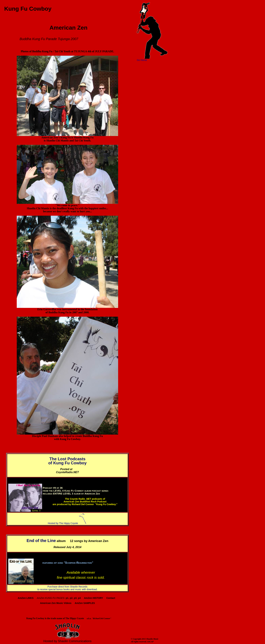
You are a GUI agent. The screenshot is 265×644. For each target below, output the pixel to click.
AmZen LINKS (26, 598)
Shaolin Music (152, 639)
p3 (75, 598)
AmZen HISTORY (94, 598)
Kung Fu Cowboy (26, 9)
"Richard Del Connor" (101, 618)
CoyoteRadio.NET (67, 472)
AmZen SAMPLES (85, 603)
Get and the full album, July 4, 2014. (81, 564)
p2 (71, 598)
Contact (111, 598)
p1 (67, 598)
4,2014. (105, 494)
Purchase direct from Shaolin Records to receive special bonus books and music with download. (67, 588)
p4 (79, 598)
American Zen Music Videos (56, 603)
